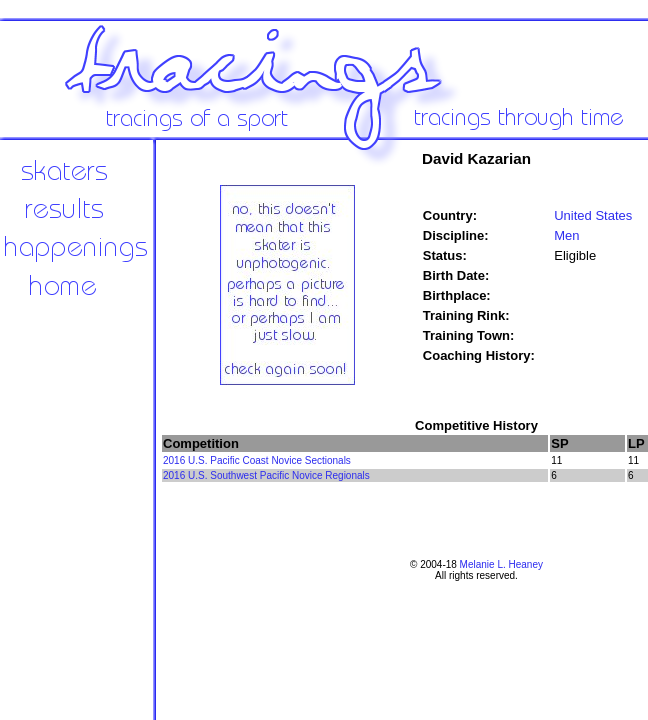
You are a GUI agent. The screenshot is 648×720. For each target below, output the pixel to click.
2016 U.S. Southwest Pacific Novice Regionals (266, 475)
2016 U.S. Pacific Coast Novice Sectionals (257, 460)
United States (593, 215)
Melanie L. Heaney (501, 564)
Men (566, 235)
